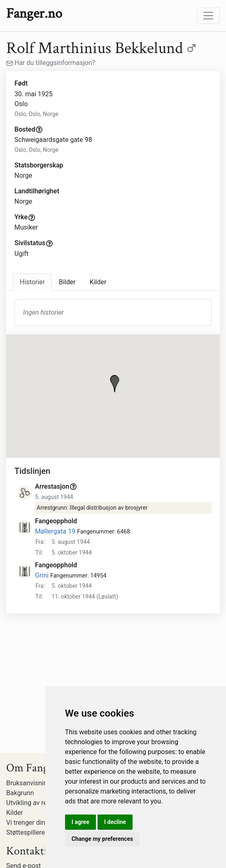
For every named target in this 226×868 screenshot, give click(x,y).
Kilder (15, 813)
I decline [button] (115, 822)
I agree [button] (80, 822)
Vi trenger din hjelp (33, 823)
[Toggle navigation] (208, 16)
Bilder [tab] (67, 282)
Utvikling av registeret (38, 803)
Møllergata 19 (55, 531)
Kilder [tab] (98, 282)
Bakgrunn (20, 793)
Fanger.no (34, 14)
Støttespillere (26, 832)
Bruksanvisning (29, 783)
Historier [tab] (32, 282)
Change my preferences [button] (102, 839)
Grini (42, 575)
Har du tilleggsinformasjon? (51, 63)
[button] (115, 384)
